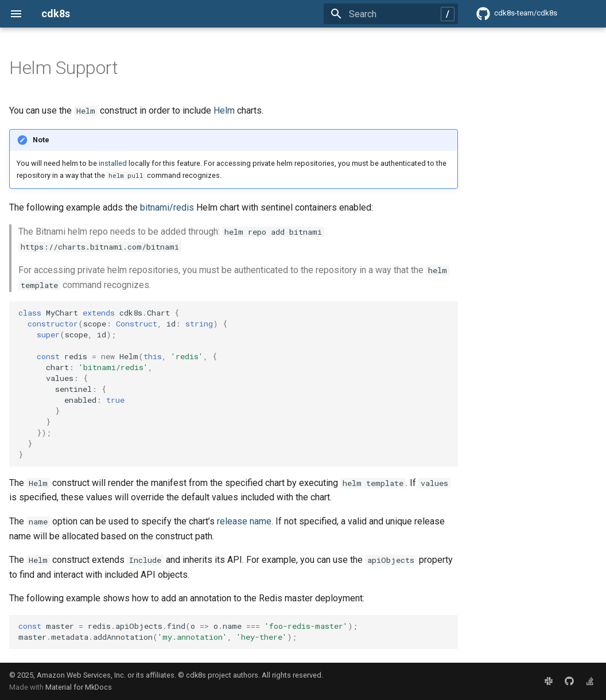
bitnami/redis (167, 207)
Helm (224, 110)
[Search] (391, 14)
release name (244, 521)
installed (113, 163)
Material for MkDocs (79, 687)
